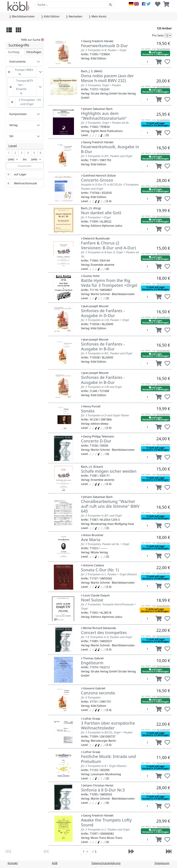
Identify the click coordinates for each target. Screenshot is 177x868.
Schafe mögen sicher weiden (109, 471)
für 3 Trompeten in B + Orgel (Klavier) (104, 766)
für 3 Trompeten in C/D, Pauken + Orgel (105, 320)
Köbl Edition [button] (51, 17)
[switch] (10, 174)
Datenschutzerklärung (106, 863)
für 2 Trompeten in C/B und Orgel (101, 387)
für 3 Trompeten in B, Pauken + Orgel (104, 50)
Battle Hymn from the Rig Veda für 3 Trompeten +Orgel (109, 283)
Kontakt (13, 863)
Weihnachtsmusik (25, 183)
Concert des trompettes (104, 633)
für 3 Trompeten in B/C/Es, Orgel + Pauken (107, 732)
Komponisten (18, 114)
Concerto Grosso (97, 180)
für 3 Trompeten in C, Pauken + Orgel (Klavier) (109, 574)
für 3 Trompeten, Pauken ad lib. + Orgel (105, 544)
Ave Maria (91, 540)
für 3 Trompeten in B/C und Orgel (101, 516)
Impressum (162, 863)
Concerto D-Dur (96, 441)
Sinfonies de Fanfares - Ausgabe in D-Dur (103, 313)
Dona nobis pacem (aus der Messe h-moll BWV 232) (107, 78)
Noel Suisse (92, 600)
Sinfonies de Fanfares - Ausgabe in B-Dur (103, 346)
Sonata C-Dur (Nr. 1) (100, 570)
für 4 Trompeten (91, 697)
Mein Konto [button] (98, 17)
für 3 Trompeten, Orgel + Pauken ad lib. (105, 123)
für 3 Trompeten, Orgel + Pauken (101, 85)
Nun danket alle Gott (101, 213)
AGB (55, 863)
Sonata (88, 411)
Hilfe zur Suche (32, 40)
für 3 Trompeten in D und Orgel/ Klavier (105, 415)
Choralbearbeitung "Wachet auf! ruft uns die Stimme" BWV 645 (110, 506)
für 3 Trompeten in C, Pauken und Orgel (105, 829)
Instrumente (17, 62)
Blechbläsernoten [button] (22, 17)
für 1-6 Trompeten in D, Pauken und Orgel (107, 637)
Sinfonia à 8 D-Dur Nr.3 (103, 790)
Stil (11, 136)
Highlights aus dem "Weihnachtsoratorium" (104, 116)
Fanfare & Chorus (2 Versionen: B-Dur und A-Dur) (109, 245)
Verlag (13, 125)
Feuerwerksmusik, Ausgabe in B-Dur (110, 149)
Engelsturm (92, 663)
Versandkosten (163, 49)
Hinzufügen (34, 52)
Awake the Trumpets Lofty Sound (106, 822)
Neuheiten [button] (74, 17)
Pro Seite (158, 35)
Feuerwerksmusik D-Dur (104, 46)
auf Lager (20, 174)
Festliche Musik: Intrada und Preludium (108, 759)
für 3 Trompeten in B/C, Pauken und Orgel (107, 156)
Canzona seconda (98, 693)
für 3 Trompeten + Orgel (96, 217)
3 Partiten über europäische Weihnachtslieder (108, 725)
